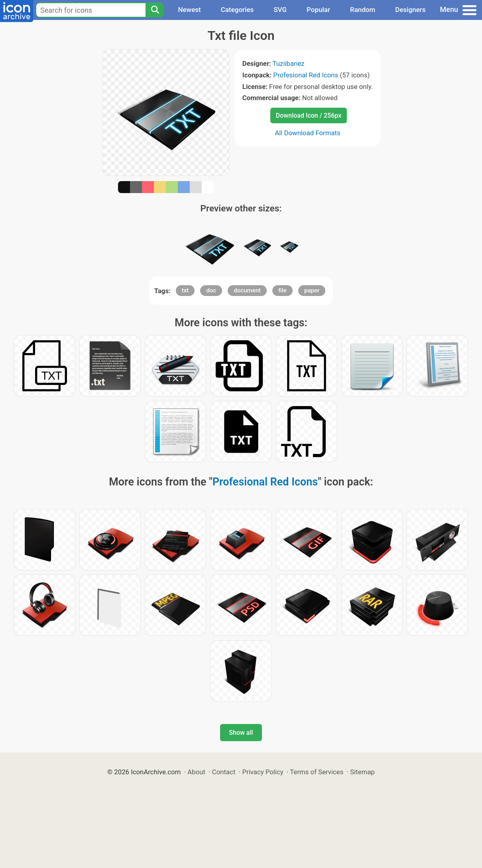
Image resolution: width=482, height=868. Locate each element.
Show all (241, 733)
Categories (237, 10)
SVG (280, 10)
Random (363, 10)
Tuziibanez (289, 63)
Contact (224, 772)
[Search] (155, 10)
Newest (189, 10)
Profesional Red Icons (306, 75)
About (196, 772)
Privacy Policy (263, 772)
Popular (318, 10)
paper (312, 290)
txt (185, 290)
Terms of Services (317, 772)
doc (211, 290)
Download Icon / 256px (309, 115)
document (247, 290)
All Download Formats (308, 133)
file (282, 290)
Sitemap (362, 772)
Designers (410, 10)
